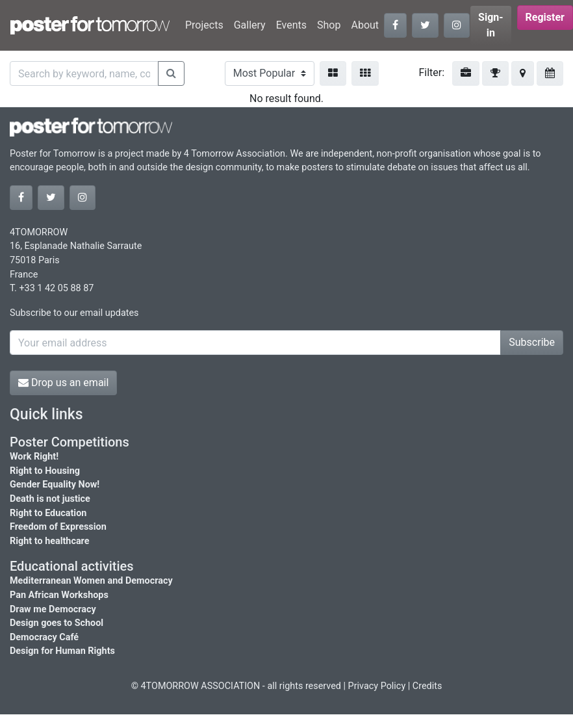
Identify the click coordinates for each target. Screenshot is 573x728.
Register (545, 17)
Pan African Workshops (59, 595)
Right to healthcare (50, 541)
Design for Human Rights (62, 651)
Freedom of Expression (58, 527)
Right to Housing (45, 471)
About (365, 25)
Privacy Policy (377, 686)
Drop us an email (63, 383)
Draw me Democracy (53, 609)
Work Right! (34, 457)
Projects (204, 25)
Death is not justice (50, 499)
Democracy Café (44, 637)
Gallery (250, 25)
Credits (427, 686)
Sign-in (491, 25)
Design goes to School (57, 623)
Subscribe (532, 342)
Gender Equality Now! (55, 485)
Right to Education (48, 513)
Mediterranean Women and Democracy (91, 581)
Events (291, 25)
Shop (329, 25)
